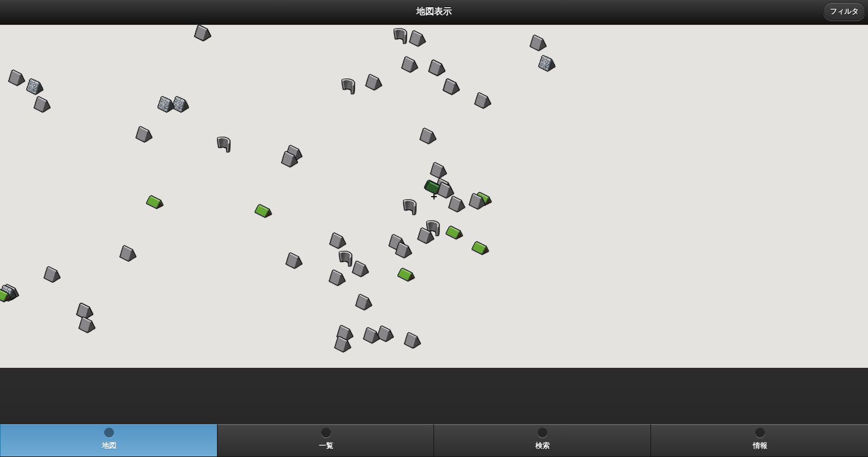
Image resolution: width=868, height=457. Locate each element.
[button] (155, 202)
